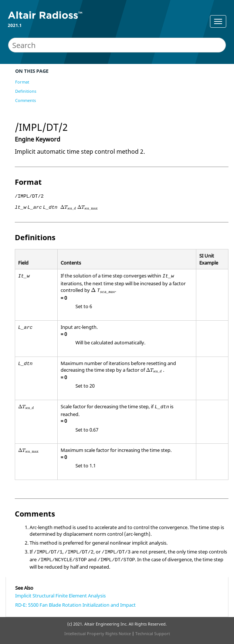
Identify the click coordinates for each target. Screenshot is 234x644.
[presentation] (68, 207)
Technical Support (153, 633)
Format (22, 82)
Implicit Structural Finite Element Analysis (60, 596)
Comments (26, 100)
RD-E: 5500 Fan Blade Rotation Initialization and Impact (75, 605)
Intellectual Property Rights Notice (98, 633)
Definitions (26, 91)
